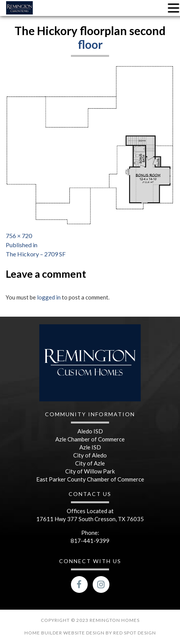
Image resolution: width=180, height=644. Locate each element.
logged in (49, 297)
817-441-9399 (90, 541)
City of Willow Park (90, 471)
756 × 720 (19, 236)
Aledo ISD (90, 431)
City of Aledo (90, 455)
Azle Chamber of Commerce (90, 439)
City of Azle (90, 463)
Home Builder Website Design (65, 633)
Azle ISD (90, 447)
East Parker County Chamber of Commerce (90, 479)
